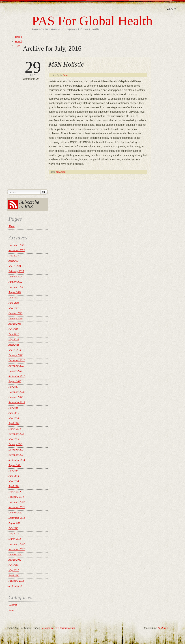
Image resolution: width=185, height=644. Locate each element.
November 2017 (17, 366)
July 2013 (13, 528)
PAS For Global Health (92, 21)
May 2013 (14, 534)
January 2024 (15, 277)
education (61, 172)
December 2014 (17, 450)
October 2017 (15, 371)
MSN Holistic (66, 64)
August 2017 (15, 381)
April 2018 (14, 345)
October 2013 (15, 513)
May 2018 (14, 340)
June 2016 (14, 413)
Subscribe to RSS (29, 204)
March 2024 (15, 266)
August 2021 (15, 292)
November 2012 (17, 549)
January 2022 (15, 282)
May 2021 (14, 308)
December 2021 (17, 287)
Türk (18, 46)
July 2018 (13, 329)
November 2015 (17, 434)
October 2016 (15, 397)
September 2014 (17, 460)
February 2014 (16, 497)
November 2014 (17, 455)
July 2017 (13, 387)
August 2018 (15, 324)
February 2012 (16, 581)
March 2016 (15, 429)
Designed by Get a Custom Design (58, 628)
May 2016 (14, 418)
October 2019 (15, 313)
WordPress (163, 628)
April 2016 (14, 423)
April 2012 (14, 576)
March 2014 (15, 492)
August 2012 (15, 560)
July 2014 (13, 471)
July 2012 (13, 565)
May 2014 (14, 481)
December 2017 (17, 361)
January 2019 (15, 319)
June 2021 (14, 303)
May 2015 (14, 439)
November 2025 (17, 250)
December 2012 (17, 544)
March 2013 (15, 539)
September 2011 (17, 586)
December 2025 (17, 245)
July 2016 (13, 408)
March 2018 (15, 350)
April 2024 (14, 261)
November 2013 (17, 507)
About (171, 9)
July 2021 (13, 298)
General (13, 605)
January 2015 (15, 444)
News (65, 75)
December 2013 (17, 502)
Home (19, 37)
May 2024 (14, 256)
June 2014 (14, 476)
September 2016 (17, 402)
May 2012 (14, 570)
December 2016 (17, 392)
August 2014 (15, 465)
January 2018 (15, 355)
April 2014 (14, 486)
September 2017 (17, 376)
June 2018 (14, 334)
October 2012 (15, 555)
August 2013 (15, 523)
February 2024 (16, 271)
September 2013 (17, 518)
